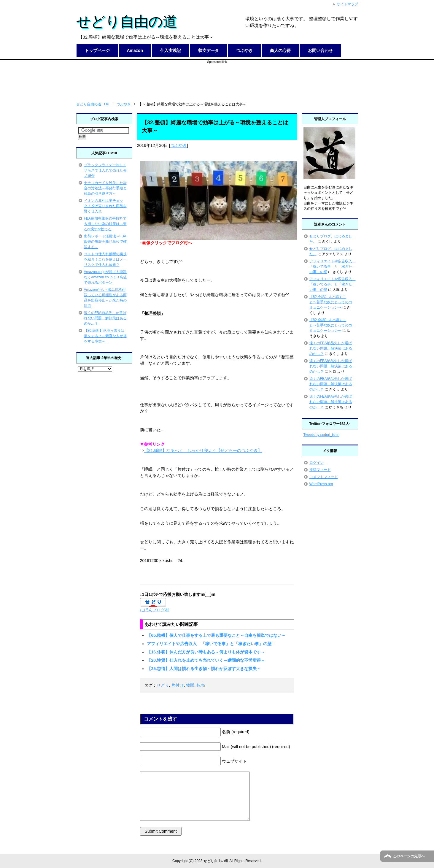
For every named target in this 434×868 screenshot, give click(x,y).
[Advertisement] (217, 77)
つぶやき (244, 50)
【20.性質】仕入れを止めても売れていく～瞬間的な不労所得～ (206, 660)
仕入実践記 (171, 50)
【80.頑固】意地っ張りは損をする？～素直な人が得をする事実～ (105, 336)
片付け (177, 685)
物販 (190, 685)
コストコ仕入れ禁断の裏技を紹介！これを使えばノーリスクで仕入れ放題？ (105, 259)
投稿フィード (320, 470)
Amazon (135, 50)
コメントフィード (324, 477)
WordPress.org (321, 484)
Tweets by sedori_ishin (321, 435)
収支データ (209, 50)
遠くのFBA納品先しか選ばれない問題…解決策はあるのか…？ (105, 318)
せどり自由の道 (127, 22)
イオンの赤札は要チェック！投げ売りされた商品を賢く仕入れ (105, 206)
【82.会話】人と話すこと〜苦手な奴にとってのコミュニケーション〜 (331, 302)
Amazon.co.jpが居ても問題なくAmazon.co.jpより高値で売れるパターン (105, 277)
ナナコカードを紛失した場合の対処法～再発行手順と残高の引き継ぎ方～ (105, 188)
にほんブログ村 (155, 610)
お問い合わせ (320, 50)
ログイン (317, 463)
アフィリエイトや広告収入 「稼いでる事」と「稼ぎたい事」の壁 (209, 644)
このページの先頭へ (409, 856)
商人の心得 (280, 50)
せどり (163, 685)
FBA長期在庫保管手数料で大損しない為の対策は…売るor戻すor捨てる (105, 224)
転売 (201, 685)
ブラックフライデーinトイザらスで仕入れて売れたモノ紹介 (105, 170)
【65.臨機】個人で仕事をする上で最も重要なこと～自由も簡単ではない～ (216, 635)
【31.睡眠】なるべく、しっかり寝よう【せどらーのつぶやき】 (203, 450)
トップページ (97, 50)
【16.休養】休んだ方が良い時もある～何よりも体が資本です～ (206, 652)
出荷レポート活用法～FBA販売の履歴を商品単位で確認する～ (105, 242)
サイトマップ (347, 4)
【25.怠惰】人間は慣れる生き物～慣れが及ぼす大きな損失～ (204, 669)
